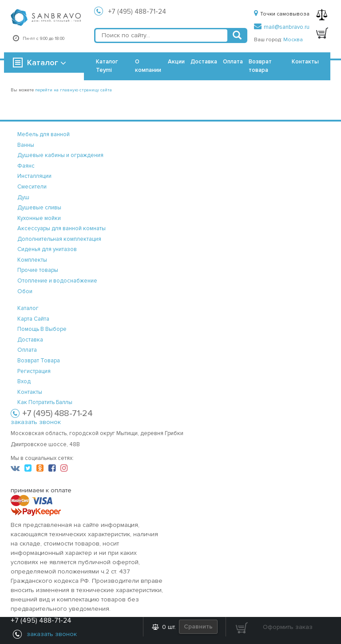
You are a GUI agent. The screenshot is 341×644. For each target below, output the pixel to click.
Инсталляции (34, 176)
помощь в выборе (42, 329)
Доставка (204, 62)
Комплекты (32, 260)
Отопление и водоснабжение (57, 281)
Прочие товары (38, 270)
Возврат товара (260, 66)
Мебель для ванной (44, 134)
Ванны (26, 145)
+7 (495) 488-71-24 (137, 12)
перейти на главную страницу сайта (73, 90)
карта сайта (33, 319)
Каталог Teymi (107, 66)
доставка (30, 340)
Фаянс (26, 166)
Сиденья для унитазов (47, 249)
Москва (293, 40)
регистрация (34, 371)
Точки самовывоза (282, 14)
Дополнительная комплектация (59, 239)
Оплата (233, 62)
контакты (30, 392)
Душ (23, 197)
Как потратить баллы (45, 402)
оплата (27, 350)
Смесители (32, 187)
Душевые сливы (39, 208)
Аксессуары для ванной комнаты (61, 228)
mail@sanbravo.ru (282, 27)
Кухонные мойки (39, 218)
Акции (176, 62)
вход (24, 381)
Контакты (305, 62)
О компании (148, 66)
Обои (25, 291)
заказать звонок (36, 422)
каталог (28, 308)
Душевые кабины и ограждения (60, 155)
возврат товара (39, 361)
